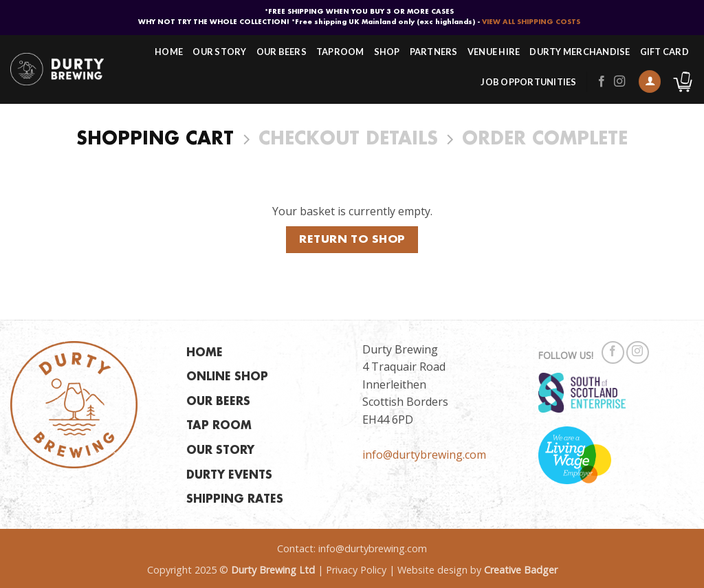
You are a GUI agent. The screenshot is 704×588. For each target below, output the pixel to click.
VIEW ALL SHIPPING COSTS (531, 22)
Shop (387, 52)
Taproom (340, 52)
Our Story (219, 52)
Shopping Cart (155, 140)
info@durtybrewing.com (424, 455)
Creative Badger (521, 570)
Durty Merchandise (580, 52)
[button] (650, 81)
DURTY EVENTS (229, 476)
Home (169, 52)
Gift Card (664, 52)
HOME (205, 353)
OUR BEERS (218, 402)
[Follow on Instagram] (619, 82)
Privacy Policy (356, 570)
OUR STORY (220, 451)
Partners (434, 52)
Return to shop (352, 240)
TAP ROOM (219, 426)
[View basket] (683, 82)
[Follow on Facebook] (602, 82)
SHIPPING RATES (235, 500)
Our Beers (282, 52)
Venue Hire (494, 52)
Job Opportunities (528, 82)
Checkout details (348, 140)
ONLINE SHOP (227, 377)
